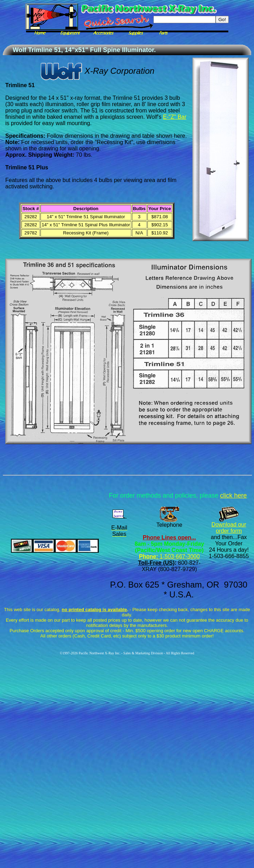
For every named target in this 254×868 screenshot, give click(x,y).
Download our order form (229, 528)
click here (234, 495)
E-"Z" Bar (174, 117)
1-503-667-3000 (179, 556)
